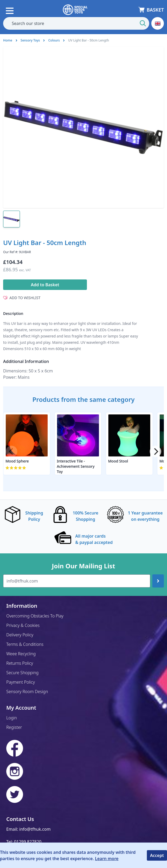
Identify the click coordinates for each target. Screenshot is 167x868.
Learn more (107, 859)
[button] (158, 23)
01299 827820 (28, 842)
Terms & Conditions (25, 644)
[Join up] (158, 581)
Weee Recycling (21, 654)
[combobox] (76, 23)
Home (8, 40)
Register (14, 727)
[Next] (155, 451)
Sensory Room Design (27, 692)
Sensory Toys (30, 40)
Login (12, 718)
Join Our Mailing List (83, 566)
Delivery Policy (20, 635)
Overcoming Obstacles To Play (35, 616)
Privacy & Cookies (23, 625)
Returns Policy (20, 663)
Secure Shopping (22, 673)
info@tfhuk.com (35, 829)
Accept (157, 855)
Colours (54, 40)
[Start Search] (143, 23)
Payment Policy (21, 682)
